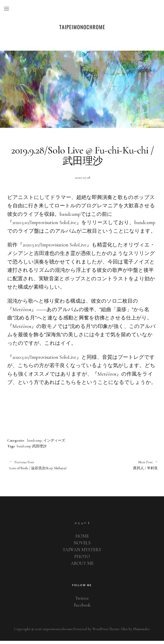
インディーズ (57, 443)
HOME (82, 539)
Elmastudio (142, 632)
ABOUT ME (82, 567)
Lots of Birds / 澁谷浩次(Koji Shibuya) (44, 468)
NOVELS (82, 546)
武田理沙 (42, 448)
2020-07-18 (83, 180)
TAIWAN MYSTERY (82, 553)
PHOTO (82, 560)
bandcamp (36, 443)
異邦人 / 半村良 (120, 468)
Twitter (82, 601)
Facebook (82, 608)
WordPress (99, 632)
